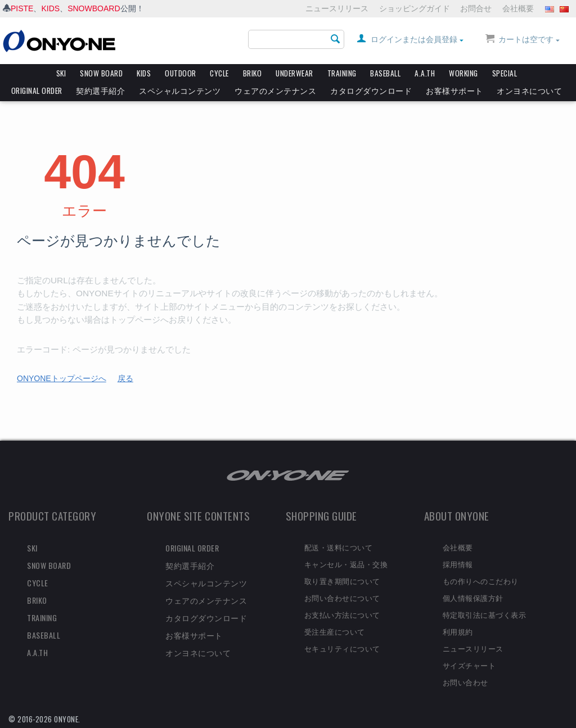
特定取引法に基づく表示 (485, 614)
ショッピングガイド (415, 8)
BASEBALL (385, 73)
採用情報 (458, 564)
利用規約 (458, 631)
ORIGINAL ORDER (37, 91)
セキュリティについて (342, 648)
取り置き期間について (342, 581)
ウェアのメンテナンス (275, 91)
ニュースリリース (337, 8)
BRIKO (253, 73)
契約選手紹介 (100, 91)
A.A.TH (425, 73)
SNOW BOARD (101, 73)
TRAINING (342, 73)
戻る (125, 378)
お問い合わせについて (342, 598)
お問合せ (476, 8)
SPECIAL (505, 73)
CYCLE (219, 73)
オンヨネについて (529, 91)
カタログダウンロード (371, 91)
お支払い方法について (342, 614)
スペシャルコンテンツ (180, 91)
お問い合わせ (465, 682)
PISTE (22, 8)
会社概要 (518, 8)
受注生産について (335, 631)
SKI (61, 73)
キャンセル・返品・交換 (346, 564)
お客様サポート (454, 91)
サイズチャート (469, 665)
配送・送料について (339, 547)
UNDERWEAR (294, 73)
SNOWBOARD (94, 8)
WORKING (463, 73)
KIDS (50, 8)
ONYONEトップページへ (62, 378)
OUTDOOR (181, 73)
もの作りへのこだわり (481, 581)
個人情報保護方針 (473, 598)
